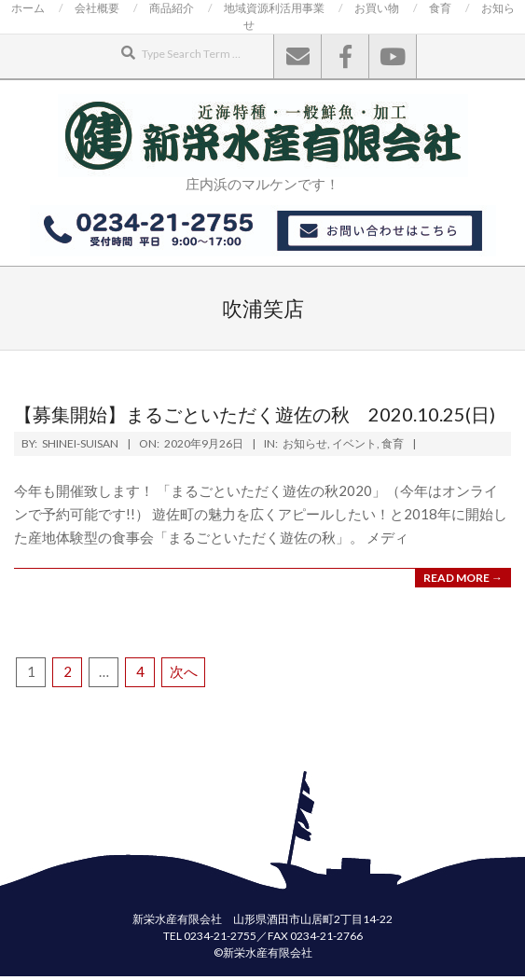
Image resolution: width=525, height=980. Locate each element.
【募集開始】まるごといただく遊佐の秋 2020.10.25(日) (255, 414)
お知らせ (305, 443)
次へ (184, 671)
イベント (354, 443)
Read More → (463, 578)
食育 (393, 443)
